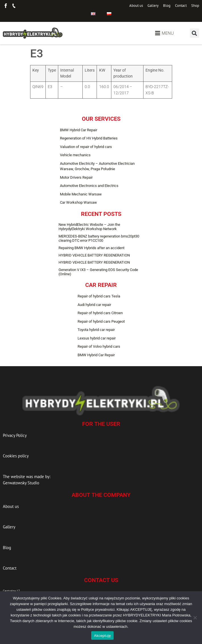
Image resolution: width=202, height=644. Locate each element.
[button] (194, 33)
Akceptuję (102, 636)
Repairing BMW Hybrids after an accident (91, 248)
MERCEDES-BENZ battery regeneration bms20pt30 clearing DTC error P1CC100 (99, 238)
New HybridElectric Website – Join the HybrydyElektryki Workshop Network (89, 227)
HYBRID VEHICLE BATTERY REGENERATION (94, 255)
